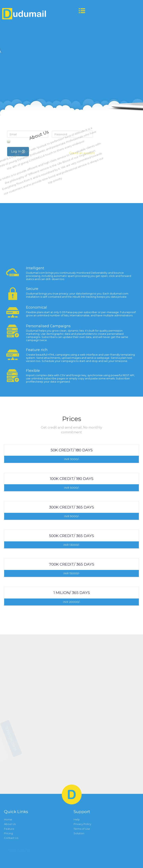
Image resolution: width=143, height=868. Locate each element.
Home (8, 819)
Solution (79, 833)
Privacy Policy (82, 824)
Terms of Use (82, 829)
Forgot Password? (78, 244)
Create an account (82, 255)
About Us (10, 824)
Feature (9, 829)
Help (77, 819)
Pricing (8, 833)
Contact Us (11, 838)
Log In (18, 254)
